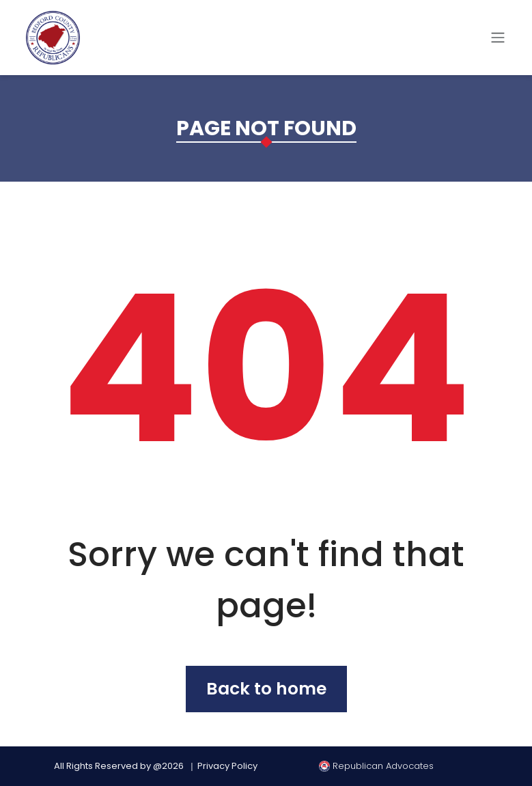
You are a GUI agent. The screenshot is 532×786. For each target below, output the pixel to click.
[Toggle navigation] (498, 38)
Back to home (266, 689)
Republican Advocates (376, 766)
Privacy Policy (227, 766)
